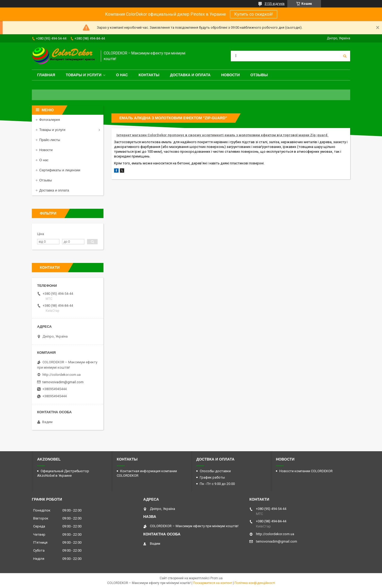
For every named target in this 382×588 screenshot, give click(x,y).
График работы (212, 477)
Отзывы (259, 75)
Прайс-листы (50, 140)
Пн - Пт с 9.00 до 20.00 (217, 484)
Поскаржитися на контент (213, 583)
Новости (231, 75)
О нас (122, 75)
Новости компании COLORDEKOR (306, 471)
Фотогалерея (50, 120)
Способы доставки (215, 471)
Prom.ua (216, 578)
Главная (46, 75)
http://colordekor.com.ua (62, 375)
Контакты (149, 75)
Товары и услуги (84, 75)
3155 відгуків (275, 4)
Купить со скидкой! (254, 14)
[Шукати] (345, 56)
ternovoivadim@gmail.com (63, 382)
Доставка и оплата (190, 75)
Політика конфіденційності (255, 583)
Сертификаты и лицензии (60, 170)
